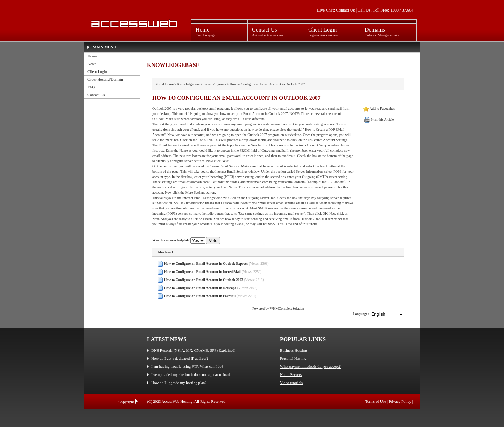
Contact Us (345, 10)
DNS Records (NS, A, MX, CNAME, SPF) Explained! (193, 350)
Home (92, 56)
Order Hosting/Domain (105, 79)
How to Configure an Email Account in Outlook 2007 (267, 84)
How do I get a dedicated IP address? (180, 358)
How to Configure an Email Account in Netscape (200, 288)
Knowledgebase (188, 84)
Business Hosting (293, 350)
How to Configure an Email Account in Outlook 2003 (204, 280)
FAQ (91, 87)
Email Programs (215, 84)
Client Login (97, 71)
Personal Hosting (293, 358)
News (92, 64)
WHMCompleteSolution (287, 308)
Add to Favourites (382, 108)
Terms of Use (376, 401)
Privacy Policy (400, 401)
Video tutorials (291, 383)
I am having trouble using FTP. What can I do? (187, 366)
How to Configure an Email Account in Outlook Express (206, 264)
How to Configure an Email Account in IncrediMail (202, 272)
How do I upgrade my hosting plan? (179, 383)
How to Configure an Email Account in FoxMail (200, 296)
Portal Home (165, 84)
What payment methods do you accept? (310, 366)
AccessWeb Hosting (134, 23)
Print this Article (382, 120)
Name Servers (291, 374)
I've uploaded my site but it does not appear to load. (191, 374)
